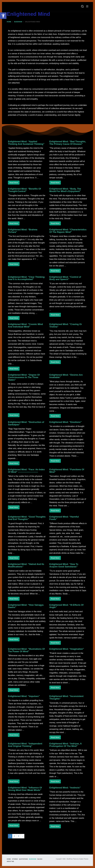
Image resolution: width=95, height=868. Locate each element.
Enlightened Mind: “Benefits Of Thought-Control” (24, 190)
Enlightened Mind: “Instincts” (65, 788)
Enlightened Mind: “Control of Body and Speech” (65, 278)
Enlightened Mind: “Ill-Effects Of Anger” (66, 606)
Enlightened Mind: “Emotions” (65, 422)
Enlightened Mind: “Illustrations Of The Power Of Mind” (26, 650)
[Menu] (87, 6)
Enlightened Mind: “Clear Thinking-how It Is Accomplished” (27, 278)
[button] (3, 16)
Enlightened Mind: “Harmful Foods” (64, 518)
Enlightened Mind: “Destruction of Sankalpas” (26, 423)
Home (9, 859)
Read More (14, 183)
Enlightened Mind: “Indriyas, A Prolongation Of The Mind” (65, 745)
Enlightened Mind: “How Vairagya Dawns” (26, 606)
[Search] (82, 6)
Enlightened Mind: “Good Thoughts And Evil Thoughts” (27, 518)
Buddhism (33, 859)
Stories (15, 859)
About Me (10, 861)
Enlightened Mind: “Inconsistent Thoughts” (66, 697)
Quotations (24, 859)
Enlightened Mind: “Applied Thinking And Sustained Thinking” (26, 143)
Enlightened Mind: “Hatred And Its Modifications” (26, 565)
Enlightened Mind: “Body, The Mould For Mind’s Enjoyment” (65, 190)
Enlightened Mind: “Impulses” (24, 696)
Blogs (40, 859)
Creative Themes (84, 859)
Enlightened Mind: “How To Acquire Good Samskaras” (64, 565)
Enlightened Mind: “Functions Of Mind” (67, 471)
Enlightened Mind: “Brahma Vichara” (23, 231)
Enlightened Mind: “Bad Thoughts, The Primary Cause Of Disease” (68, 143)
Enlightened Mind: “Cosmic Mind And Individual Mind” (25, 325)
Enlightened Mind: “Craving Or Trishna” (66, 325)
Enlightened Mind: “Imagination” (67, 649)
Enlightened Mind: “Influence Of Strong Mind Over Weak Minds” (25, 789)
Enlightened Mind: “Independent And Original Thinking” (25, 745)
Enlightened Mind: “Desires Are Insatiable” (66, 376)
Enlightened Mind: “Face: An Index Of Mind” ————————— (26, 471)
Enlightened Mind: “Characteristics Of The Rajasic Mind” (68, 231)
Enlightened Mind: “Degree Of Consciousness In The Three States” (24, 377)
